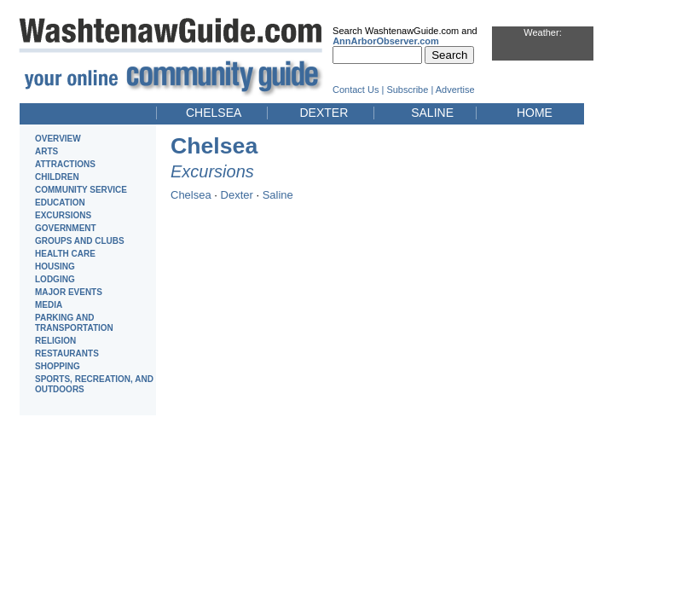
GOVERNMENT (66, 228)
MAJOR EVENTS (69, 292)
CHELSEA (214, 113)
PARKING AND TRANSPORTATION (74, 323)
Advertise (455, 90)
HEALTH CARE (65, 254)
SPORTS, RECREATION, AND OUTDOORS (94, 384)
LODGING (55, 279)
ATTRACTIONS (65, 164)
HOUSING (55, 266)
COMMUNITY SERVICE (81, 190)
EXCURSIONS (63, 215)
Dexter (237, 195)
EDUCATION (60, 203)
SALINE (432, 113)
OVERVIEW (58, 139)
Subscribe (407, 90)
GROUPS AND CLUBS (80, 241)
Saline (278, 195)
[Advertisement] (649, 263)
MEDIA (49, 305)
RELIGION (55, 341)
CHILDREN (57, 177)
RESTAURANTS (67, 353)
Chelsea (191, 195)
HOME (535, 113)
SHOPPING (58, 366)
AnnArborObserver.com (386, 41)
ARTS (46, 151)
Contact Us (356, 90)
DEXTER (324, 113)
